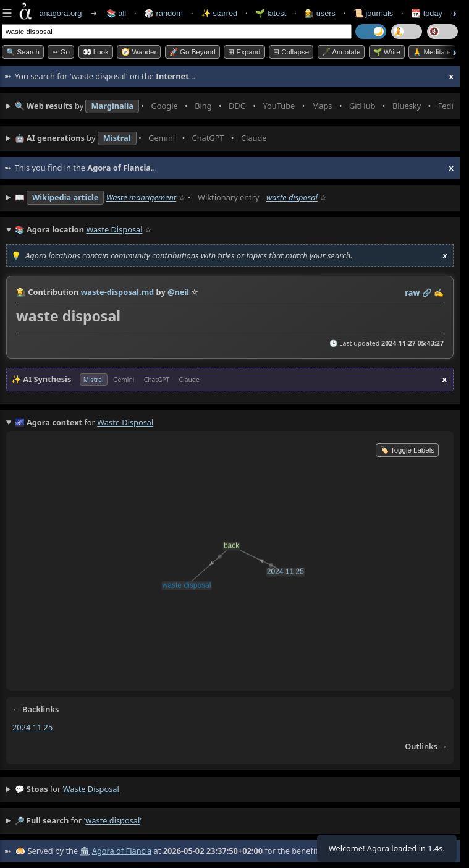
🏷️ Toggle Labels (407, 450)
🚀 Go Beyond (192, 52)
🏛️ (85, 851)
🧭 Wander (139, 52)
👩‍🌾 (21, 292)
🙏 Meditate (432, 52)
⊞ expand (244, 52)
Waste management (142, 197)
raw (412, 292)
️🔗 (427, 292)
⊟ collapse (291, 52)
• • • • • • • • (234, 106)
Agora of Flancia (122, 851)
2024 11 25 (32, 727)
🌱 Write (387, 52)
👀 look (96, 52)
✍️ (439, 292)
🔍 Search (23, 52)
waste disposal (292, 197)
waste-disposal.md (117, 292)
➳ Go (61, 52)
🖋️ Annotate (341, 52)
